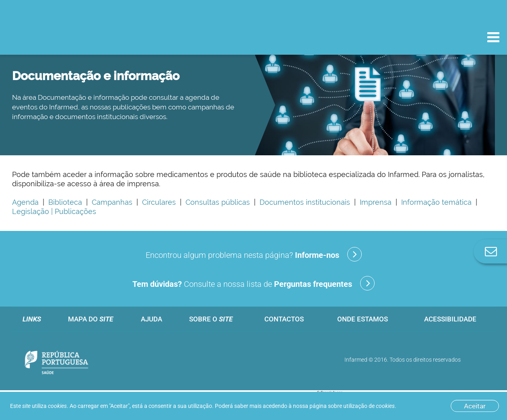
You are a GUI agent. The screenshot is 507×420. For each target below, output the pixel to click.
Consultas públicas (216, 202)
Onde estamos (363, 319)
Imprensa (374, 202)
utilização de (369, 406)
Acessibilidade (450, 319)
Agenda (25, 202)
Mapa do (91, 319)
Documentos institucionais (303, 202)
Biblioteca (65, 202)
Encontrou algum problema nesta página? (254, 254)
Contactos (284, 319)
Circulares (159, 202)
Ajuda (151, 319)
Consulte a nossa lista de (253, 283)
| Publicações (73, 211)
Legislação (31, 211)
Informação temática (434, 202)
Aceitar (475, 406)
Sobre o (211, 319)
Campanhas (112, 202)
